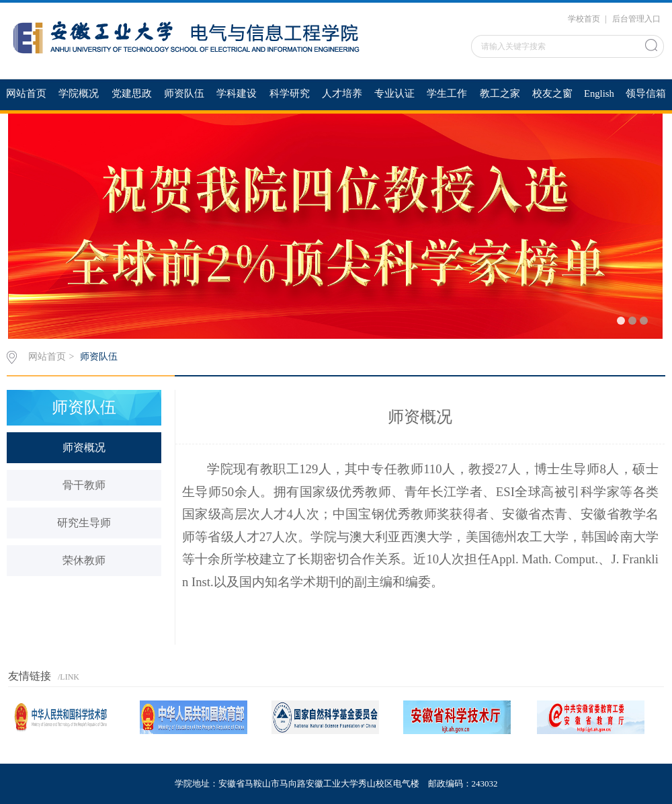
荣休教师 (84, 560)
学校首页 (584, 19)
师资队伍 (99, 357)
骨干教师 (84, 485)
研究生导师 (84, 523)
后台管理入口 (636, 19)
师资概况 (84, 447)
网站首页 (47, 357)
